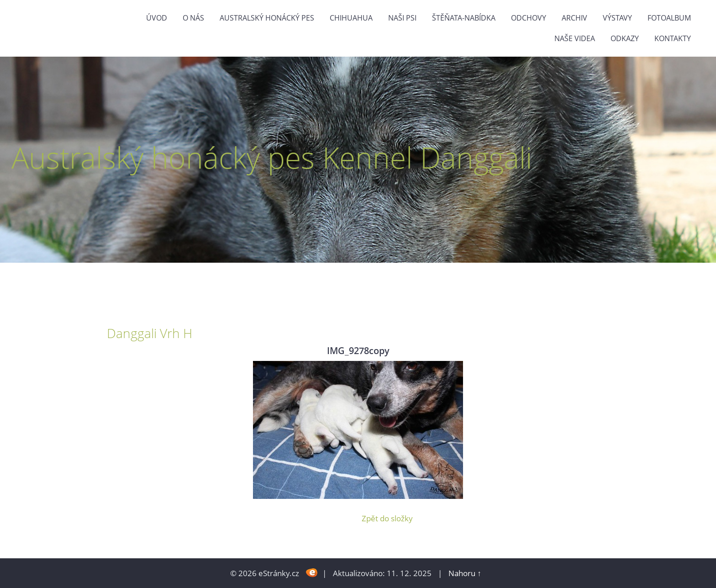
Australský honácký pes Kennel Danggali (272, 157)
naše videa (575, 38)
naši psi (402, 18)
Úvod (157, 18)
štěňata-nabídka (464, 18)
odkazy (625, 38)
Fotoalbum (669, 18)
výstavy (617, 18)
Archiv (574, 18)
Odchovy (529, 18)
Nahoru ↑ (465, 573)
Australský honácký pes (267, 18)
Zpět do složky (387, 518)
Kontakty (673, 38)
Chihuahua (351, 18)
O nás (193, 18)
